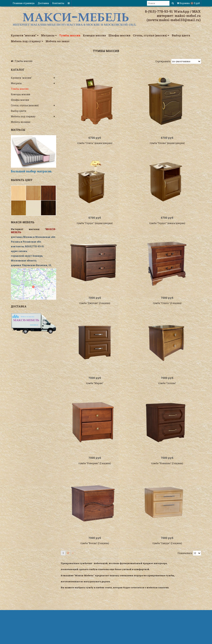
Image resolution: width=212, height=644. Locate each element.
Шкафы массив (119, 35)
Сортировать (163, 61)
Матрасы (49, 35)
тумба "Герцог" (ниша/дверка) (167, 230)
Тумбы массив (70, 35)
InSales (197, 638)
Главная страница (24, 3)
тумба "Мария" (95, 396)
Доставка (43, 3)
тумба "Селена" (167, 396)
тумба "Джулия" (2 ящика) (95, 313)
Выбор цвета (181, 35)
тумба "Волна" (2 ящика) (95, 563)
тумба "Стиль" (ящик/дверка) (95, 146)
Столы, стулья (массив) (151, 35)
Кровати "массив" (25, 35)
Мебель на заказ (57, 41)
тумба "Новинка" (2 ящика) (167, 480)
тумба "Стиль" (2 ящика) (167, 313)
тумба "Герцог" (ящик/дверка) (95, 230)
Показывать (185, 573)
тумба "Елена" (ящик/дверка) (167, 146)
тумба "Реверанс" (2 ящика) (95, 480)
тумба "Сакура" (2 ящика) (167, 563)
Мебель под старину (27, 41)
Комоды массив (94, 35)
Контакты (58, 3)
